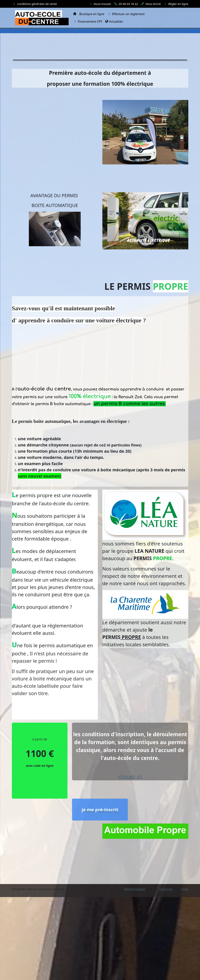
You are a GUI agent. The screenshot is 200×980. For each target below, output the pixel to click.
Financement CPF (88, 21)
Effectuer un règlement (126, 14)
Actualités (114, 21)
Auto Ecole (166, 889)
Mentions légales (135, 889)
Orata (185, 889)
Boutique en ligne (92, 14)
